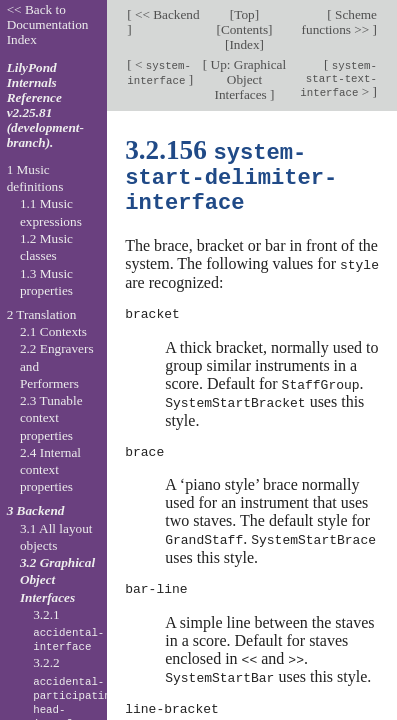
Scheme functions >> (339, 22)
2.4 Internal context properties (50, 470)
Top (244, 14)
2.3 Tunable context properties (51, 418)
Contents (244, 29)
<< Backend (166, 14)
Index (244, 44)
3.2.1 (68, 631)
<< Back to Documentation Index (48, 24)
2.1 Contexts (53, 331)
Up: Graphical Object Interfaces (246, 79)
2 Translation (42, 314)
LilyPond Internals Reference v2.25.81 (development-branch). (45, 105)
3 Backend (36, 510)
